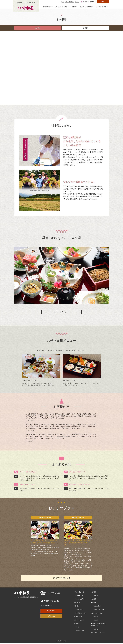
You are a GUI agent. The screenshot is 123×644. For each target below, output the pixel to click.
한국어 (77, 2)
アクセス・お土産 (102, 7)
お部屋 (67, 7)
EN (66, 2)
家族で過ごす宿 (48, 7)
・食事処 (95, 596)
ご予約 (104, 1)
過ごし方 (59, 7)
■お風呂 (94, 599)
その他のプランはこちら (62, 578)
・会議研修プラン (80, 613)
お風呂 (82, 7)
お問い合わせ (54, 616)
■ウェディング (78, 617)
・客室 (76, 627)
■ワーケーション (79, 620)
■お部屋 (76, 624)
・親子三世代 (78, 596)
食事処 (85, 28)
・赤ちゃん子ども (80, 599)
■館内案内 (94, 603)
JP (63, 2)
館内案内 (90, 7)
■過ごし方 (77, 603)
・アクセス (95, 617)
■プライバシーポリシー (98, 633)
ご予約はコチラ (54, 611)
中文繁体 (71, 2)
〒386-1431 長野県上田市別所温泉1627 (26, 597)
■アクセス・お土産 (97, 613)
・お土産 (95, 620)
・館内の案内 (96, 606)
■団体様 (76, 606)
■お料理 (94, 592)
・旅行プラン (78, 610)
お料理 (75, 7)
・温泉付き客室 (79, 631)
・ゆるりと (95, 629)
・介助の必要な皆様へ (99, 610)
